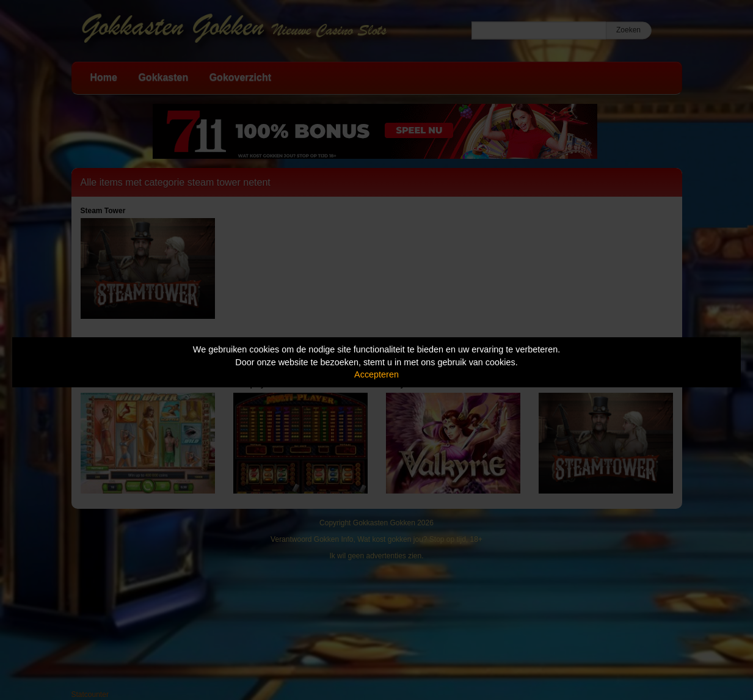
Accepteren (376, 374)
